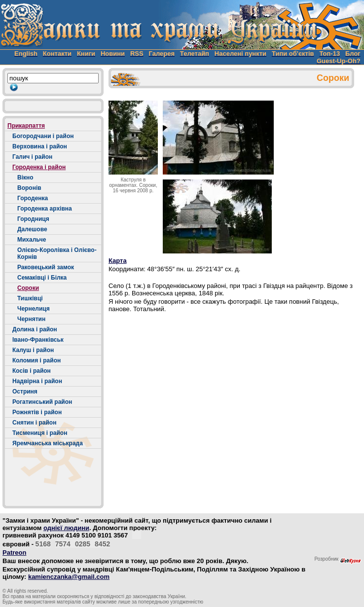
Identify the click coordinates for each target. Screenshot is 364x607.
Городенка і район (39, 167)
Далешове (32, 229)
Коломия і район (36, 360)
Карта (118, 261)
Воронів (29, 188)
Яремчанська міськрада (48, 443)
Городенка (33, 198)
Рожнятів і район (37, 412)
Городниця (33, 219)
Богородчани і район (43, 136)
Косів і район (32, 371)
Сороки (28, 288)
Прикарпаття (26, 126)
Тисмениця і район (40, 433)
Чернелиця (34, 309)
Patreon (14, 553)
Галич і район (32, 157)
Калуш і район (33, 350)
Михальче (32, 240)
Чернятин (31, 319)
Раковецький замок (46, 267)
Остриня (25, 392)
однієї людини (66, 528)
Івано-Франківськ (38, 340)
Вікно (25, 178)
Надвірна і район (37, 381)
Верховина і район (40, 146)
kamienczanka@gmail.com (69, 577)
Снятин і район (34, 423)
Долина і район (35, 329)
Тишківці (30, 298)
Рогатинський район (42, 402)
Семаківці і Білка (42, 278)
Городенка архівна (45, 209)
